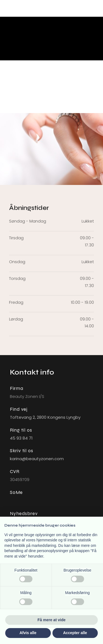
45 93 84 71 (21, 438)
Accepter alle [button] (75, 633)
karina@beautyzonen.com (37, 459)
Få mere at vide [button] (52, 620)
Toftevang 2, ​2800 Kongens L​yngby (45, 417)
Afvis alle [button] (28, 633)
